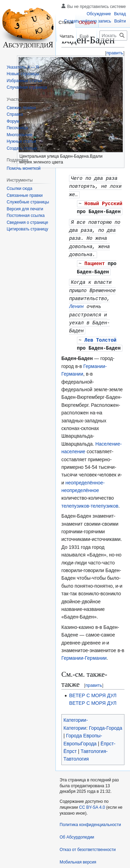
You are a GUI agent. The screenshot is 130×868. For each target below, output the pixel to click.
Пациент (95, 260)
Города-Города (105, 713)
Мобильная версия (78, 847)
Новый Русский (103, 202)
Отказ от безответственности (88, 834)
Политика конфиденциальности (90, 809)
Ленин (76, 301)
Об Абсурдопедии (77, 822)
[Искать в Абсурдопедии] (113, 36)
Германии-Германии (84, 643)
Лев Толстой (101, 325)
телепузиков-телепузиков (90, 491)
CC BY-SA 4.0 (92, 792)
